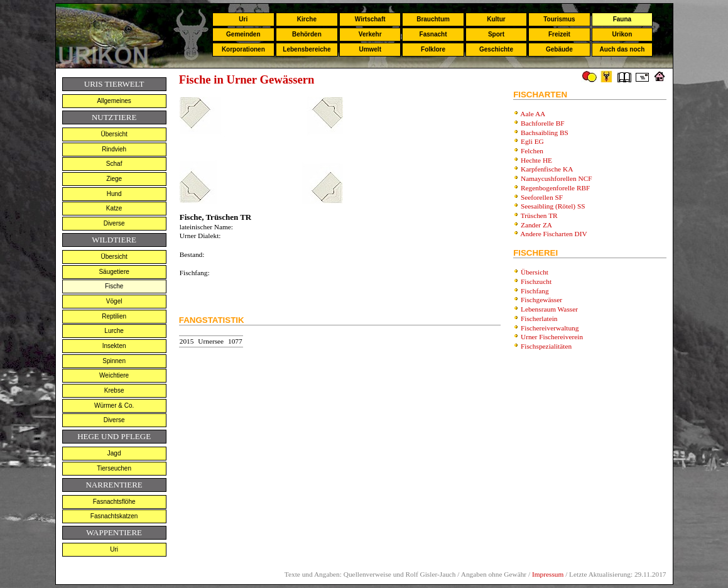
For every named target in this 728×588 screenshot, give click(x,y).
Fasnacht (433, 34)
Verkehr (370, 34)
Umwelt (370, 49)
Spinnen (114, 361)
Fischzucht (536, 281)
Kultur (496, 19)
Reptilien (114, 316)
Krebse (114, 390)
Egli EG (532, 141)
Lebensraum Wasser (549, 309)
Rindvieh (114, 149)
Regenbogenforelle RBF (555, 188)
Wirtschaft (370, 19)
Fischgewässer (541, 300)
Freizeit (559, 34)
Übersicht (114, 134)
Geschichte (496, 49)
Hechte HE (536, 160)
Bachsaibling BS (545, 133)
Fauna (622, 19)
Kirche (307, 19)
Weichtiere (114, 375)
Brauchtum (433, 19)
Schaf (114, 164)
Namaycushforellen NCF (557, 178)
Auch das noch (622, 49)
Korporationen (243, 49)
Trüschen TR (539, 215)
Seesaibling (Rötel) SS (553, 206)
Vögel (114, 301)
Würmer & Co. (114, 406)
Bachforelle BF (543, 123)
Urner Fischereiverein (552, 337)
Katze (114, 208)
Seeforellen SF (542, 197)
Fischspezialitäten (546, 346)
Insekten (114, 346)
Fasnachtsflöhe (114, 502)
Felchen (532, 151)
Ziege (114, 179)
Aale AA (533, 114)
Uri (243, 19)
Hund (114, 194)
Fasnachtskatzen (114, 516)
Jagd (114, 453)
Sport (496, 34)
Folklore (433, 49)
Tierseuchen (114, 468)
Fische (114, 286)
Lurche (114, 331)
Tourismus (559, 19)
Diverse (114, 223)
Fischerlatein (539, 318)
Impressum (548, 574)
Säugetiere (114, 272)
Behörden (307, 34)
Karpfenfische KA (547, 169)
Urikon (622, 34)
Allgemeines (114, 101)
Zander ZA (536, 225)
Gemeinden (243, 34)
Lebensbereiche (307, 49)
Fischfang (535, 291)
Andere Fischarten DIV (553, 234)
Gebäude (559, 49)
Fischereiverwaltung (550, 328)
